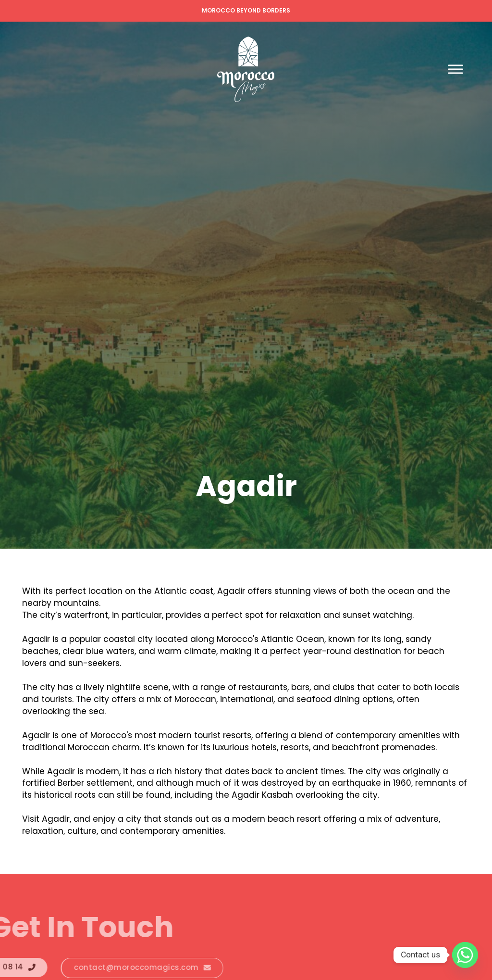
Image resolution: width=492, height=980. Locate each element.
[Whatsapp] (465, 955)
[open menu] (455, 69)
